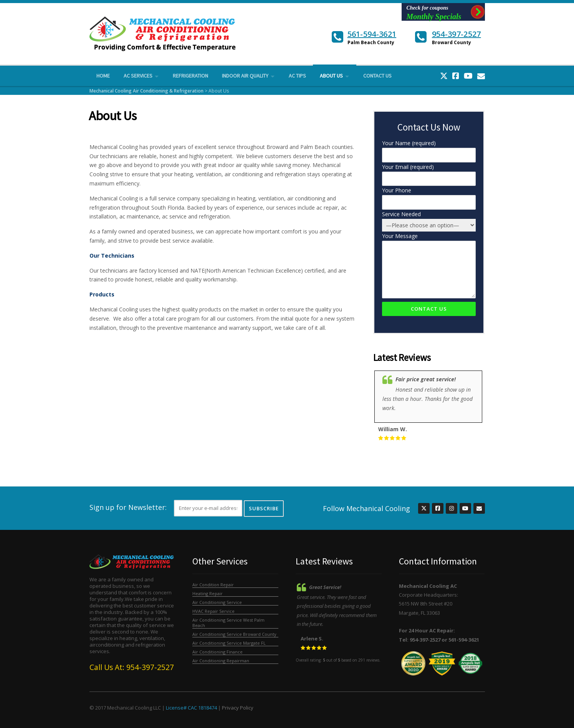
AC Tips (297, 76)
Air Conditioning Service (217, 602)
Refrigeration (190, 76)
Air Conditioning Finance (218, 652)
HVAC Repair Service (213, 611)
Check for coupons (436, 13)
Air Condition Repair (213, 585)
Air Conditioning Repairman (221, 661)
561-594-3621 (372, 34)
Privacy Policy (238, 708)
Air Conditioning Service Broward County (234, 634)
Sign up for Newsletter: (128, 507)
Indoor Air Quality (245, 76)
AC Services (138, 76)
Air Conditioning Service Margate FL (229, 643)
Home (103, 76)
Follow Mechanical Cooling (366, 508)
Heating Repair (208, 593)
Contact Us (377, 76)
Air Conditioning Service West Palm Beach (228, 623)
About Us (331, 76)
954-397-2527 (457, 34)
